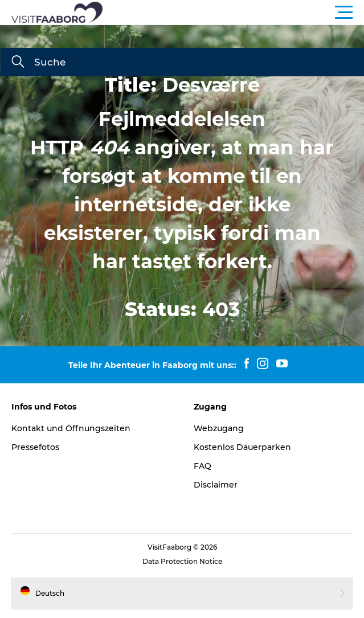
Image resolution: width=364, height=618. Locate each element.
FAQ (203, 466)
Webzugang (219, 428)
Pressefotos (35, 447)
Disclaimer (216, 485)
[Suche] (18, 63)
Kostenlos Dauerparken (242, 447)
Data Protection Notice (182, 561)
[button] (233, 13)
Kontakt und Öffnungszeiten (71, 428)
